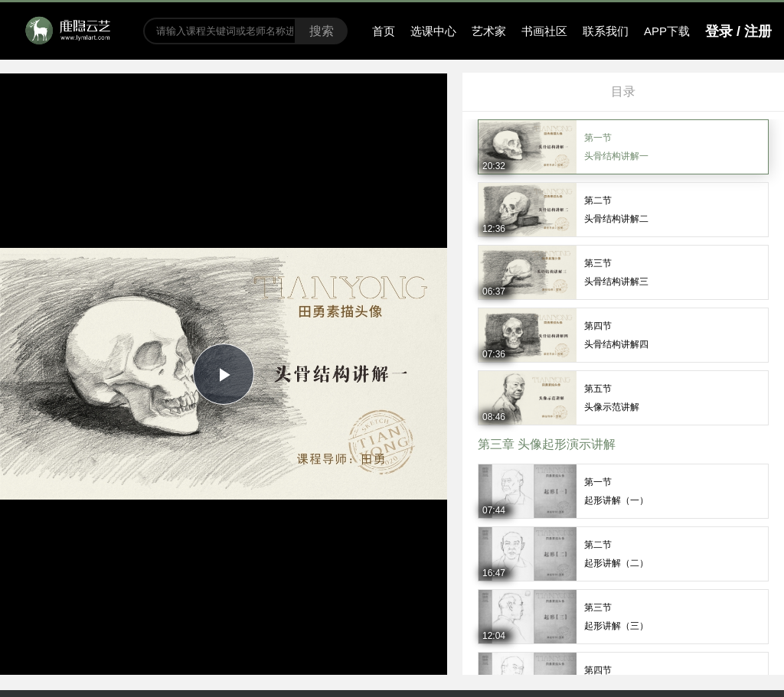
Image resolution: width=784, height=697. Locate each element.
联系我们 (606, 31)
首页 (384, 31)
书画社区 (544, 31)
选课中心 (433, 31)
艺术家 (489, 31)
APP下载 (667, 31)
